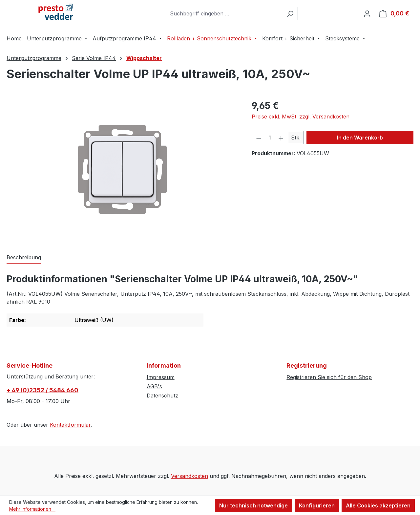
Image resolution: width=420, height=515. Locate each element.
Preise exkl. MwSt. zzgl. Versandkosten (301, 117)
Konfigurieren (317, 505)
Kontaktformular (70, 425)
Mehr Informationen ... (32, 509)
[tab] (24, 258)
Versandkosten (189, 476)
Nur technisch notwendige (253, 505)
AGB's (154, 386)
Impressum (161, 377)
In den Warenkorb (360, 138)
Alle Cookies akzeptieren (378, 505)
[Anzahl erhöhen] (281, 138)
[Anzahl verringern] (259, 138)
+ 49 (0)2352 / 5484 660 (42, 390)
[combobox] (225, 13)
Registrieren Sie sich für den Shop (329, 377)
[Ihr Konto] (367, 13)
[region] (123, 169)
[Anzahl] (270, 138)
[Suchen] (290, 13)
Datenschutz (162, 396)
